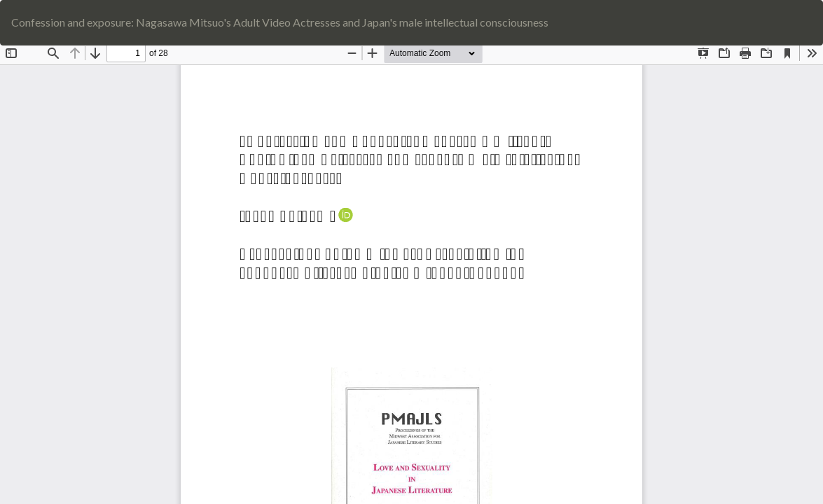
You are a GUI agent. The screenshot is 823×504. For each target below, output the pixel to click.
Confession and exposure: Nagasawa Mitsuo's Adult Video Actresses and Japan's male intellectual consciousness (280, 22)
